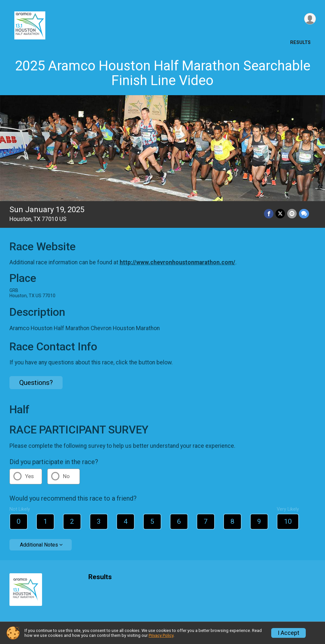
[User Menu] (310, 19)
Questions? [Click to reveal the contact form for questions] (36, 383)
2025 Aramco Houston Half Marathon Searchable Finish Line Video (163, 73)
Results (300, 43)
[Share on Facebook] (269, 214)
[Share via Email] (292, 214)
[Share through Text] (304, 214)
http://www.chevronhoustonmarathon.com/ (177, 262)
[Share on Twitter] (281, 214)
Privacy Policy (161, 635)
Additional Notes (39, 545)
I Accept (288, 633)
